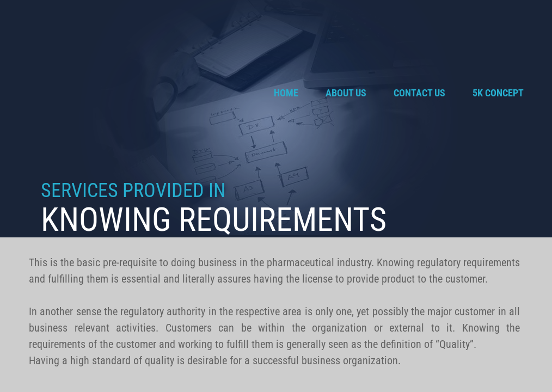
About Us (346, 93)
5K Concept (498, 93)
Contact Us (419, 93)
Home (286, 93)
